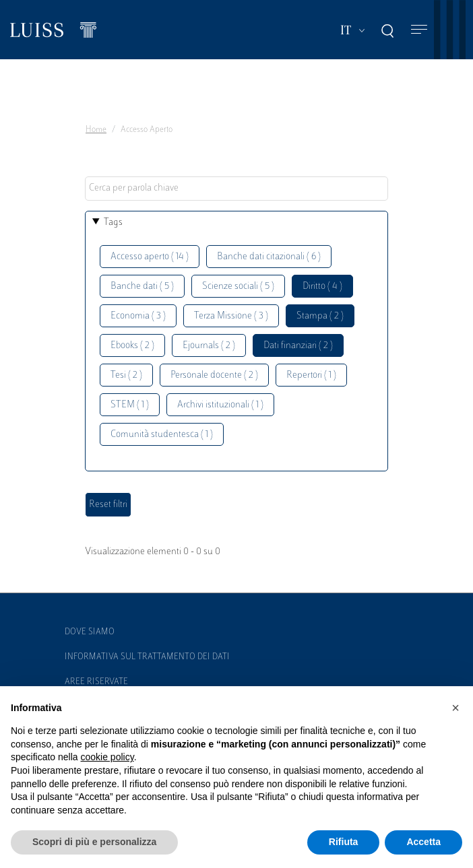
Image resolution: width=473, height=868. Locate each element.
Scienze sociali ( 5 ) (238, 287)
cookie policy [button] (107, 757)
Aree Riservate (96, 682)
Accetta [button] (423, 842)
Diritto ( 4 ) (322, 287)
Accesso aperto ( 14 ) (150, 257)
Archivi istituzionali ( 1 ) (220, 405)
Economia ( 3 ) (138, 316)
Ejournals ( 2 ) (209, 346)
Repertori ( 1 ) (311, 375)
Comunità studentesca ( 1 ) (162, 435)
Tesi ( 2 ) (126, 375)
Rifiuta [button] (344, 842)
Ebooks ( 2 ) (132, 346)
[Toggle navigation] (419, 30)
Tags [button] (113, 223)
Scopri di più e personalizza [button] (94, 842)
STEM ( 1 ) (130, 405)
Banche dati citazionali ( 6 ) (269, 257)
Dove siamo (90, 632)
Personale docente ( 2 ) (214, 375)
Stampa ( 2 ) (320, 316)
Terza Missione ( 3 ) (231, 316)
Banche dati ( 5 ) (142, 287)
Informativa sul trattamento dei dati (147, 657)
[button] (455, 708)
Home (96, 130)
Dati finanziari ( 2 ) (298, 346)
